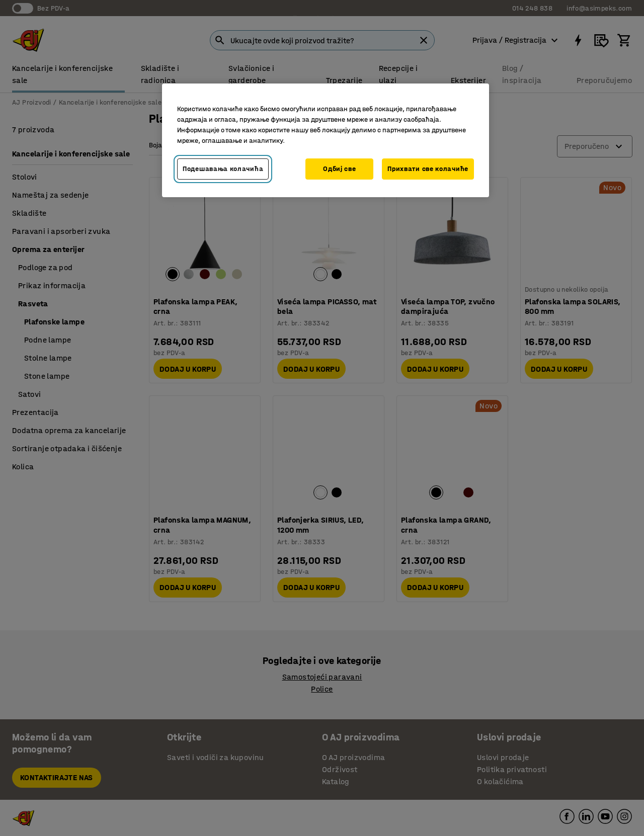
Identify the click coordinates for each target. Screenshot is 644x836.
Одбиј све (339, 169)
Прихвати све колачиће (428, 169)
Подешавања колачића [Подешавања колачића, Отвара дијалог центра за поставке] (223, 169)
